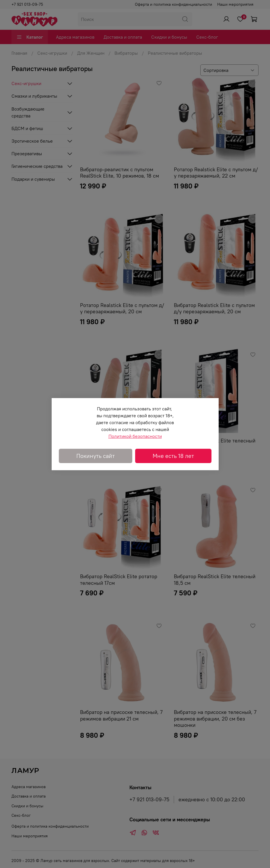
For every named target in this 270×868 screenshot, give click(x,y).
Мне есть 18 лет (173, 456)
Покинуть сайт (96, 456)
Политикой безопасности (135, 436)
